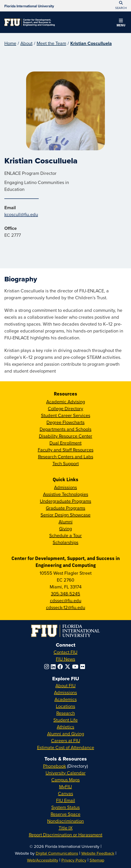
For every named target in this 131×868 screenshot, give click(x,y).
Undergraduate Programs (65, 501)
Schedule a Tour (65, 535)
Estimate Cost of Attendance (66, 747)
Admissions (65, 487)
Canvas (65, 793)
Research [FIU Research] (66, 713)
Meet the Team (51, 43)
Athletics (65, 727)
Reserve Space (65, 814)
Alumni (66, 522)
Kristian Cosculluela (91, 43)
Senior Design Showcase (65, 515)
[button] (121, 23)
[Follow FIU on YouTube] (76, 667)
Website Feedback (98, 853)
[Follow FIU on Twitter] (68, 667)
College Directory (65, 408)
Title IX (66, 828)
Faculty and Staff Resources (66, 450)
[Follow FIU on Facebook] (61, 667)
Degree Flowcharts (65, 422)
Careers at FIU (66, 740)
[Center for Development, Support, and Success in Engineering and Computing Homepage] (30, 22)
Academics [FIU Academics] (66, 699)
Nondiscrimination (65, 821)
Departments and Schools (65, 429)
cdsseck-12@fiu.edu (66, 607)
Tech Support (66, 463)
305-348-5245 (65, 594)
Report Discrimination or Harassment (66, 835)
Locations (65, 706)
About (26, 43)
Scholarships (65, 542)
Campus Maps (65, 780)
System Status (65, 807)
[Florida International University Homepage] (29, 6)
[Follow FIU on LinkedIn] (54, 667)
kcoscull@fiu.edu (21, 214)
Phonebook (55, 766)
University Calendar (66, 773)
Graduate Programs (65, 508)
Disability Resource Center (66, 436)
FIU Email (66, 800)
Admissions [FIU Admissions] (65, 692)
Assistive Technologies (66, 494)
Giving (65, 529)
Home (10, 43)
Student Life (65, 720)
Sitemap (97, 860)
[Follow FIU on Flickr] (83, 667)
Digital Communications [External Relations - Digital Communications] (57, 853)
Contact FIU (65, 652)
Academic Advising (66, 402)
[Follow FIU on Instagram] (48, 667)
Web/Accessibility (43, 860)
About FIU (65, 685)
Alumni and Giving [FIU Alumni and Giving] (66, 734)
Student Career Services (66, 415)
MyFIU (65, 787)
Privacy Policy (74, 860)
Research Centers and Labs (66, 457)
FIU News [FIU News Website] (65, 659)
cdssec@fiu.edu (66, 600)
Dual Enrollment (65, 443)
